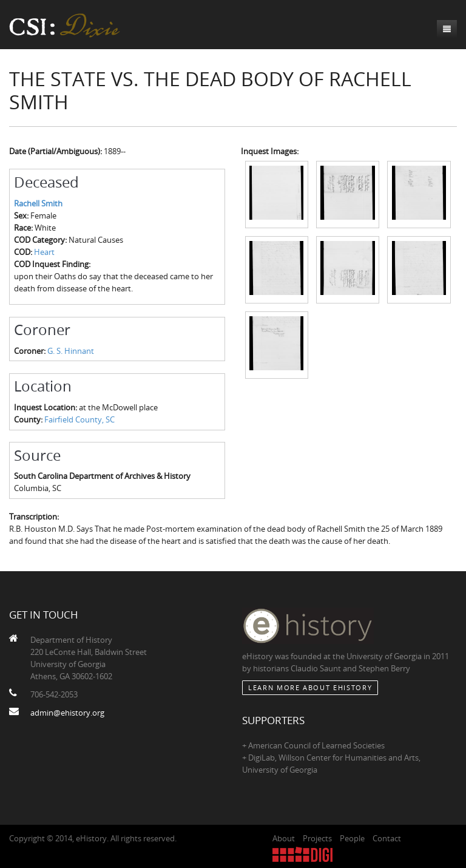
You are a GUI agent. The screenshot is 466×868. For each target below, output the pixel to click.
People (352, 838)
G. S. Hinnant (71, 351)
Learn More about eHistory (310, 687)
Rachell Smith (38, 203)
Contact (387, 838)
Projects (317, 838)
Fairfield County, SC (79, 419)
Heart (44, 252)
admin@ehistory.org (67, 713)
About (284, 838)
